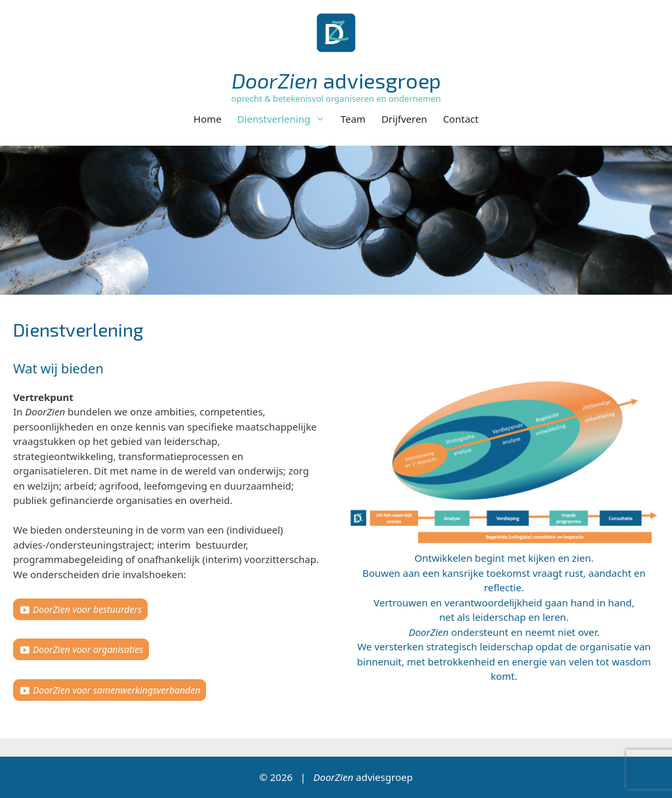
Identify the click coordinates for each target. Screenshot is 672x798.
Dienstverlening (285, 119)
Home (208, 119)
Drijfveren (404, 119)
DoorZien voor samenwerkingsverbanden (116, 690)
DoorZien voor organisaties (88, 649)
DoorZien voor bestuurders (87, 609)
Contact (461, 119)
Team (353, 119)
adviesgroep (336, 80)
